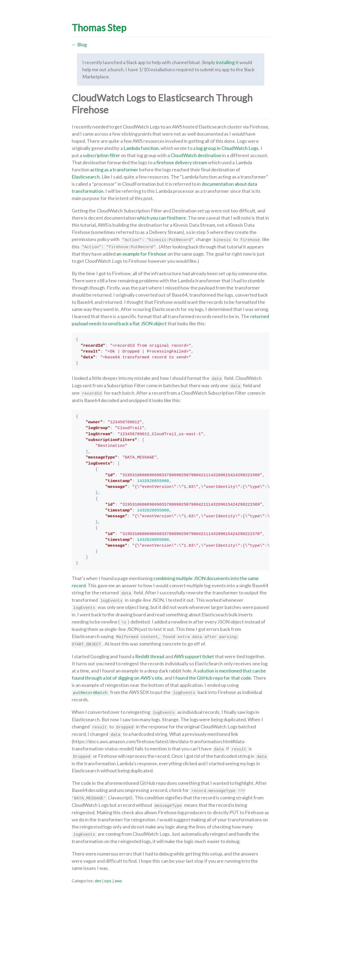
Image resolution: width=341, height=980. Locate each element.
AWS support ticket (194, 656)
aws (118, 881)
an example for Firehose (141, 254)
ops (108, 881)
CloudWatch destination (196, 155)
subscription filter (101, 155)
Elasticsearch (86, 177)
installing (226, 62)
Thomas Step (99, 28)
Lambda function (141, 148)
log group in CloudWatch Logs (228, 148)
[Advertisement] (171, 921)
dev (98, 881)
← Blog (79, 44)
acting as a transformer (114, 170)
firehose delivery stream (182, 162)
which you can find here (161, 218)
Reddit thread (150, 656)
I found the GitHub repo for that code (212, 678)
